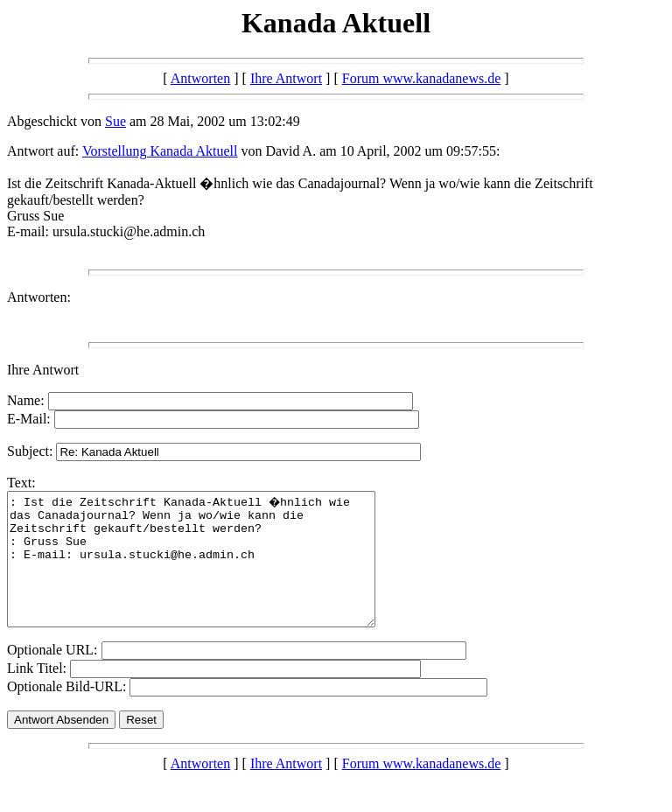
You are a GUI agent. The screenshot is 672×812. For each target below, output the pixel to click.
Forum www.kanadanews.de (422, 78)
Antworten (200, 78)
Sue (115, 121)
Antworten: (39, 297)
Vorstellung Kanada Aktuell (160, 151)
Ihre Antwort (286, 78)
